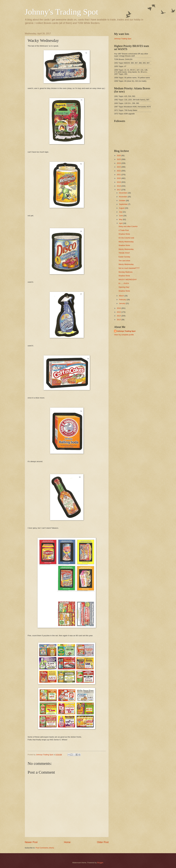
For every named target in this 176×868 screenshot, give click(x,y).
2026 (119, 156)
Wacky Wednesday (126, 242)
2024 (119, 163)
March (122, 296)
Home (67, 842)
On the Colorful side (126, 238)
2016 (119, 308)
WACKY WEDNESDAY (128, 280)
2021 (119, 175)
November (123, 197)
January (122, 303)
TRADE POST (124, 253)
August (122, 208)
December (123, 193)
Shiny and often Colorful (128, 226)
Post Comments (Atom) (45, 848)
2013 (119, 320)
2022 (119, 171)
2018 (119, 186)
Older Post (103, 842)
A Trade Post (124, 230)
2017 (119, 190)
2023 (119, 167)
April (121, 223)
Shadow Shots (124, 234)
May (121, 219)
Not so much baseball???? (129, 268)
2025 (119, 159)
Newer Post (31, 842)
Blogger (100, 863)
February (123, 300)
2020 (119, 178)
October (122, 201)
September (124, 204)
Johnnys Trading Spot (123, 39)
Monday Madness (126, 272)
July (121, 212)
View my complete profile (124, 335)
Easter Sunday (124, 257)
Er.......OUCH (124, 283)
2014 (119, 316)
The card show (124, 261)
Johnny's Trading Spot (61, 12)
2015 (119, 312)
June (121, 216)
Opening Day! (124, 287)
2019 (119, 182)
